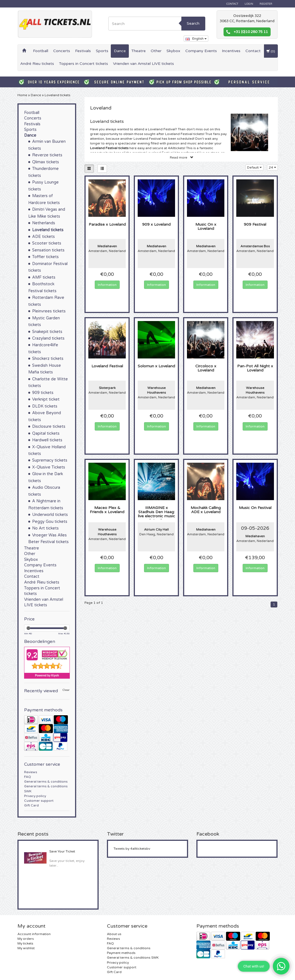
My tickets (25, 943)
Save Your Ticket (62, 851)
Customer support (39, 801)
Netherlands (44, 223)
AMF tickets (44, 277)
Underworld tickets (50, 515)
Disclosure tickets (49, 427)
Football (41, 51)
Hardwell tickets (47, 440)
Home (22, 95)
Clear (66, 690)
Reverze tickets (47, 155)
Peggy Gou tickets (50, 522)
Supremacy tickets (50, 460)
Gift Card (31, 805)
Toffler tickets (45, 257)
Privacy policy (35, 796)
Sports (102, 51)
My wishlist (26, 948)
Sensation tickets (48, 250)
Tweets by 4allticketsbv (132, 849)
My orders (26, 939)
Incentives (231, 51)
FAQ (28, 777)
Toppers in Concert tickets (84, 64)
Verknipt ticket (46, 399)
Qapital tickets (46, 433)
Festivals (83, 51)
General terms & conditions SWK (133, 958)
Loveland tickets (57, 95)
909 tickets (43, 393)
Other (156, 51)
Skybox (173, 51)
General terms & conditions (46, 782)
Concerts (62, 51)
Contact (232, 4)
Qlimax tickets (46, 162)
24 (272, 167)
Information (107, 285)
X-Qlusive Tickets (49, 467)
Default (254, 167)
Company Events (201, 51)
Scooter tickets (47, 243)
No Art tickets (45, 528)
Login (249, 4)
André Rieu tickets (37, 64)
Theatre (138, 51)
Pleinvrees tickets (49, 311)
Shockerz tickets (48, 359)
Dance (120, 51)
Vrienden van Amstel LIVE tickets (143, 64)
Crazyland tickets (48, 338)
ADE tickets (43, 237)
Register (266, 4)
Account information (34, 934)
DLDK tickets (45, 406)
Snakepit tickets (47, 332)
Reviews (31, 772)
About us (114, 934)
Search (193, 23)
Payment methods (121, 953)
